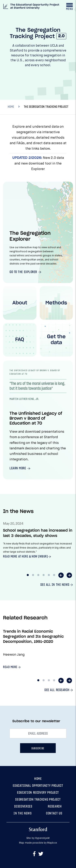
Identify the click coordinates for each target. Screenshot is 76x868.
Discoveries (23, 806)
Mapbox (52, 843)
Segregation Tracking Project (38, 799)
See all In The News (55, 585)
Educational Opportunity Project (38, 786)
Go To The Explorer (24, 272)
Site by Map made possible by (38, 841)
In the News (23, 813)
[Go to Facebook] (35, 854)
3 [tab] (38, 575)
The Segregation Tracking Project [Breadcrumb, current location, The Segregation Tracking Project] (46, 107)
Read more (10, 667)
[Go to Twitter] (41, 854)
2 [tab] (33, 575)
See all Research (57, 690)
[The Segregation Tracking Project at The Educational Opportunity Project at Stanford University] (31, 7)
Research (55, 806)
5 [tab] (49, 575)
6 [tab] (54, 575)
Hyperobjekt (42, 838)
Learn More (18, 468)
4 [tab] (44, 575)
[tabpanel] (38, 543)
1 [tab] (28, 575)
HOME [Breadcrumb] (11, 107)
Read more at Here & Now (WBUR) (26, 556)
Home (38, 779)
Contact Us (54, 813)
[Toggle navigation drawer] (69, 7)
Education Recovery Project (38, 793)
